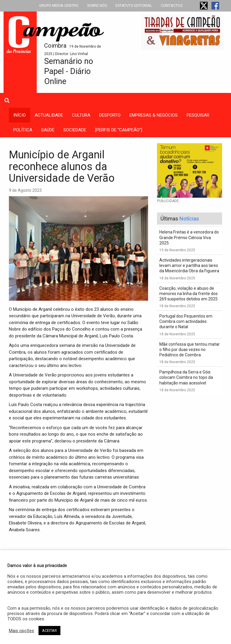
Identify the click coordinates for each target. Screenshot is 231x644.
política (23, 130)
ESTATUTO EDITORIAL (134, 5)
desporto (110, 115)
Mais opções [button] (21, 631)
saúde (48, 130)
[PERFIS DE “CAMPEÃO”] (119, 130)
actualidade (49, 115)
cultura (81, 115)
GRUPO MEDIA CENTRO (59, 5)
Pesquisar (198, 115)
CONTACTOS (172, 5)
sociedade (75, 130)
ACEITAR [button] (49, 631)
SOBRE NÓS (97, 5)
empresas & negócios (154, 115)
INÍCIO (20, 115)
